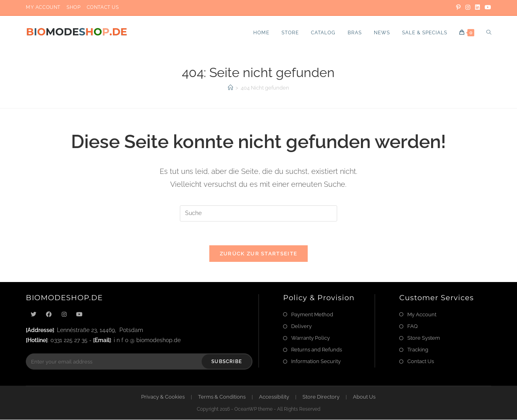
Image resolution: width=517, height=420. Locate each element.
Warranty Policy (311, 338)
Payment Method (312, 315)
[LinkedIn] (477, 8)
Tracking (418, 350)
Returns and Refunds (317, 350)
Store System (424, 338)
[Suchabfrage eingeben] (258, 213)
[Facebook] (49, 315)
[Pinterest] (458, 8)
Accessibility (274, 397)
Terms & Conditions (222, 397)
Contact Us (103, 7)
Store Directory (321, 397)
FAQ (413, 327)
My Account (43, 7)
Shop (73, 7)
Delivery (301, 327)
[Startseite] (230, 88)
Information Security (316, 362)
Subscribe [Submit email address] (227, 362)
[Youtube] (79, 315)
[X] (33, 315)
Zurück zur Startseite (258, 254)
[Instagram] (468, 8)
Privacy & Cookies (163, 397)
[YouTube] (487, 8)
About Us (364, 397)
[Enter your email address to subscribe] (139, 362)
